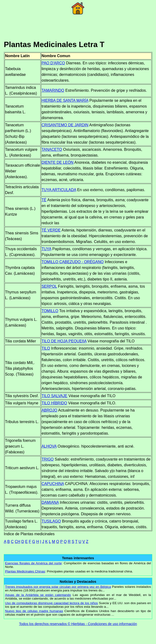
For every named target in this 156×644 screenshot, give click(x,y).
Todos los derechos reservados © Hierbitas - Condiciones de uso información (78, 624)
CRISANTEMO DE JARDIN (65, 125)
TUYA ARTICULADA (59, 190)
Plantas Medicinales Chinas (25, 571)
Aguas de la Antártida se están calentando (38, 595)
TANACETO (52, 149)
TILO (46, 348)
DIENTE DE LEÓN (57, 162)
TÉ (44, 200)
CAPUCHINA (53, 484)
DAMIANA (50, 502)
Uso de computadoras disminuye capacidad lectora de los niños (51, 603)
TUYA (46, 249)
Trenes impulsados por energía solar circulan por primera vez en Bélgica (58, 587)
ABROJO (49, 410)
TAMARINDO (53, 90)
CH (17, 542)
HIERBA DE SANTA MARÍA (65, 100)
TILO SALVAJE (54, 396)
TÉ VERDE (51, 230)
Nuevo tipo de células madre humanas (34, 611)
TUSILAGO (51, 521)
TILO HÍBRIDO (54, 403)
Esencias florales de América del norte (33, 563)
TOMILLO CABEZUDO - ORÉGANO (72, 262)
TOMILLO (50, 311)
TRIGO (48, 459)
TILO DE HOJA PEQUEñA (64, 341)
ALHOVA (49, 446)
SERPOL (49, 286)
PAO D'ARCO (53, 63)
